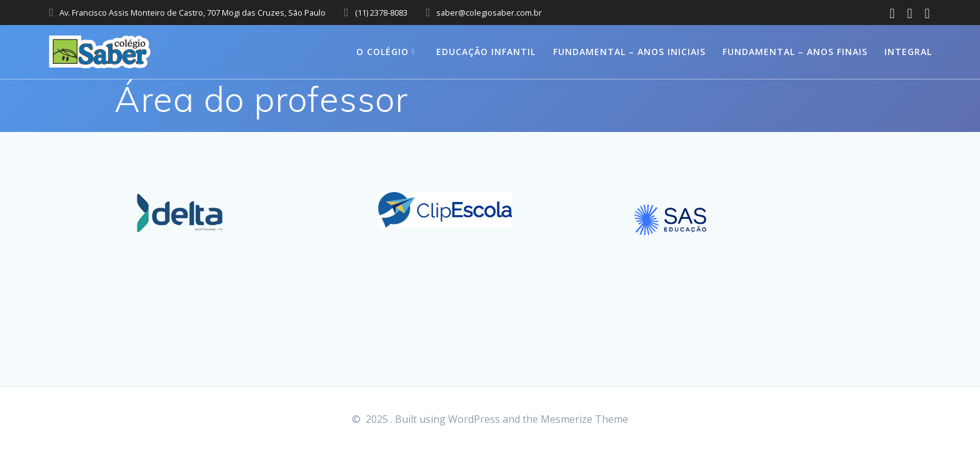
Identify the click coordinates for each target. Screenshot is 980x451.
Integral (908, 52)
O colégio (382, 52)
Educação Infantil (486, 52)
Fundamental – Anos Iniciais (629, 52)
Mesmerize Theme (584, 419)
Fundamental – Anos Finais (795, 52)
